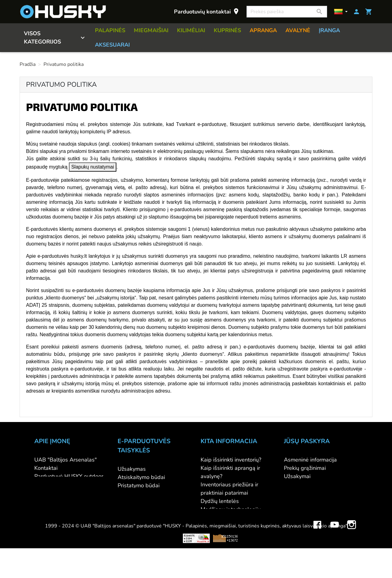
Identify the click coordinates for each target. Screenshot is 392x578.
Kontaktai (46, 468)
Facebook (317, 550)
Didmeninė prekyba (58, 485)
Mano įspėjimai (302, 509)
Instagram (352, 550)
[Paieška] (287, 12)
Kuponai (294, 501)
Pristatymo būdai (139, 485)
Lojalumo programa (225, 526)
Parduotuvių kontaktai (207, 11)
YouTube (334, 550)
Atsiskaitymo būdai (141, 477)
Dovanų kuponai (221, 534)
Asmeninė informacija (310, 460)
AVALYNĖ (298, 30)
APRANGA (263, 30)
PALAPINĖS (110, 30)
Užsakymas (132, 469)
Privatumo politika (140, 502)
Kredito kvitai (300, 485)
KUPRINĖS (227, 30)
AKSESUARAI (112, 45)
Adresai (294, 493)
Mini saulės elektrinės (309, 568)
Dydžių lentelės (220, 501)
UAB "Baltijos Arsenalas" (66, 460)
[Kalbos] (341, 12)
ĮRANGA (329, 30)
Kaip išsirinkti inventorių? (231, 460)
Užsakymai (297, 476)
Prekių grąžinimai (305, 468)
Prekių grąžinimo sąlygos (148, 494)
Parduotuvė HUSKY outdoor (69, 476)
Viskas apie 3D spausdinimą (97, 568)
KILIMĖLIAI (191, 30)
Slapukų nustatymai (93, 167)
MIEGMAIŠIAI (151, 30)
